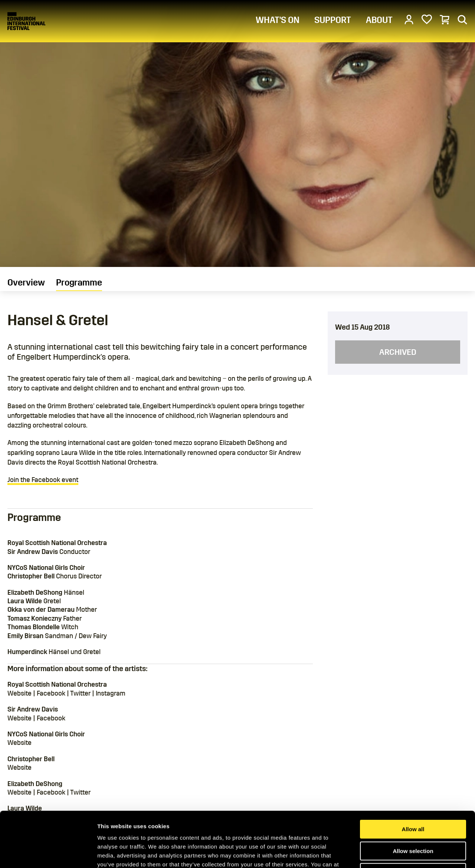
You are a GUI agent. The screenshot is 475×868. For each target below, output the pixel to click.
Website (19, 693)
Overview (26, 283)
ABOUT (379, 20)
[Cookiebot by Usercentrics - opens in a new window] (48, 854)
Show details (389, 853)
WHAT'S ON (278, 20)
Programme (79, 283)
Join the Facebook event (43, 480)
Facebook (51, 693)
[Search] (462, 19)
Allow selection (413, 799)
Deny (413, 821)
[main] (237, 433)
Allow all (413, 777)
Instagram (111, 693)
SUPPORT (333, 20)
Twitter (80, 693)
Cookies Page (253, 821)
